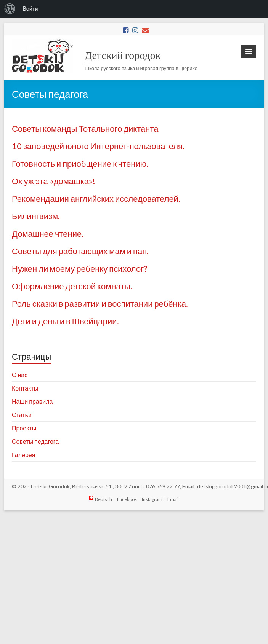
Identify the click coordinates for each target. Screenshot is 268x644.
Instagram (152, 499)
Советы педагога (35, 441)
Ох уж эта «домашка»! (54, 181)
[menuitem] (10, 9)
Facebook (127, 499)
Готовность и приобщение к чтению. (80, 163)
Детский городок (123, 55)
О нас (20, 375)
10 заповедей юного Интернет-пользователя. (98, 146)
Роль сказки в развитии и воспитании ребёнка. (100, 304)
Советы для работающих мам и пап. (80, 251)
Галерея (23, 455)
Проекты (24, 428)
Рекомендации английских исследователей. (96, 198)
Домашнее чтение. (48, 234)
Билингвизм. (36, 216)
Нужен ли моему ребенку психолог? (80, 269)
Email (173, 499)
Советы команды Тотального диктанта (85, 128)
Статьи (22, 415)
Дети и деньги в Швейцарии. (65, 321)
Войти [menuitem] (30, 9)
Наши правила (32, 401)
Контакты (25, 388)
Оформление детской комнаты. (72, 286)
